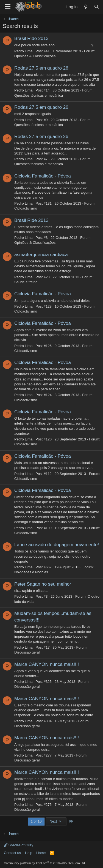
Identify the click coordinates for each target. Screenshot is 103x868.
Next (56, 821)
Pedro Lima (23, 51)
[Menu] (8, 7)
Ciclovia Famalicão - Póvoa (43, 176)
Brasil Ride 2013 (31, 38)
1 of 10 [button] (36, 821)
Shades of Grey (19, 845)
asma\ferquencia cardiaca (41, 255)
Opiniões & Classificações (35, 56)
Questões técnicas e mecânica (39, 95)
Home (41, 853)
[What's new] (86, 7)
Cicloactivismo (26, 208)
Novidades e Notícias (31, 572)
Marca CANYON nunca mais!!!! (47, 664)
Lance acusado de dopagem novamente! (57, 545)
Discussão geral (27, 652)
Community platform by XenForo (45, 863)
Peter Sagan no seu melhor (43, 584)
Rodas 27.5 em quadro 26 (41, 68)
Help (29, 853)
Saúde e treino (26, 282)
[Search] (97, 7)
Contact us (12, 853)
